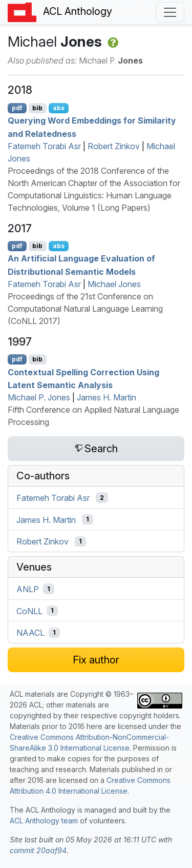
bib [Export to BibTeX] (37, 108)
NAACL (30, 633)
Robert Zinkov (114, 146)
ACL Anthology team (44, 821)
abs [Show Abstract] (59, 108)
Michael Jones (114, 284)
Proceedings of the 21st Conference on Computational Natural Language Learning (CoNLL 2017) (85, 309)
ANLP (28, 589)
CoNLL (29, 611)
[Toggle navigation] (170, 12)
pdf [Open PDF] (17, 108)
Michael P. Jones (39, 397)
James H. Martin (106, 397)
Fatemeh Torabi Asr (44, 146)
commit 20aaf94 (38, 850)
